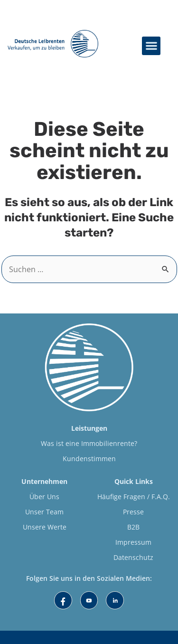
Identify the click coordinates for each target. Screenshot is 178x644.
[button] (151, 46)
